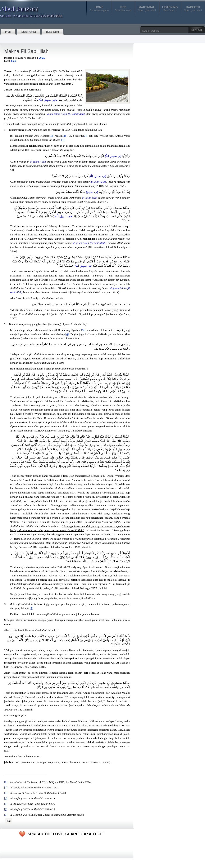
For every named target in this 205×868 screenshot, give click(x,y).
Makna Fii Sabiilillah (26, 51)
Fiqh (13, 61)
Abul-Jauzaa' (27, 10)
